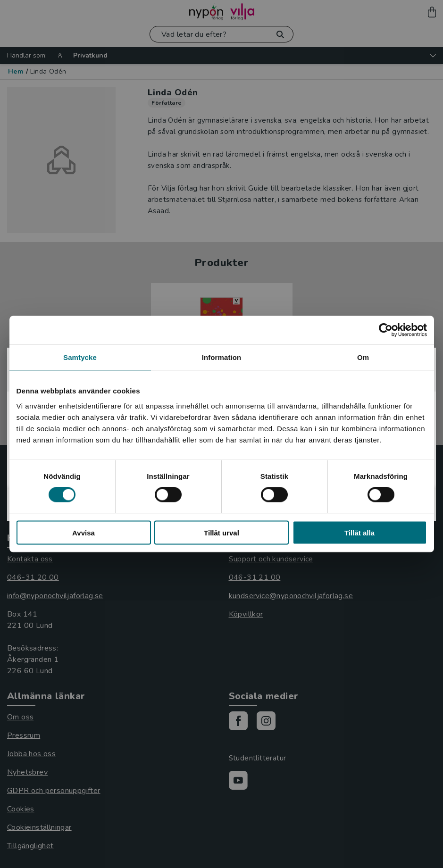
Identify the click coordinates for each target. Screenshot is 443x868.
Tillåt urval (221, 532)
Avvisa (84, 532)
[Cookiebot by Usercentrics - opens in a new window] (386, 330)
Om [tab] (363, 357)
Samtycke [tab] (80, 357)
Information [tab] (222, 357)
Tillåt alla (359, 532)
